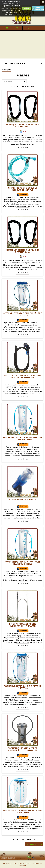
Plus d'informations (38, 8)
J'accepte (27, 8)
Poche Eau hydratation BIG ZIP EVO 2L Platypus (23, 811)
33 (23, 839)
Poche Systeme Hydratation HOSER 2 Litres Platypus (23, 439)
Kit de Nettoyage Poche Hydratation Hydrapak (22, 625)
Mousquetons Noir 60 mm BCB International (23, 251)
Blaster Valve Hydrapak (23, 500)
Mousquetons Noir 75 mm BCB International (22, 126)
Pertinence (15, 81)
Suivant (31, 839)
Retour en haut (34, 844)
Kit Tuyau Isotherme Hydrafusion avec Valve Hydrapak (22, 376)
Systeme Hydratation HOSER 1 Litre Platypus (23, 314)
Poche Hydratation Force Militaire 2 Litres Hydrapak (23, 749)
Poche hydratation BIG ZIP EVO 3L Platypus (23, 687)
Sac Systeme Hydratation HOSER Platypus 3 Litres (22, 563)
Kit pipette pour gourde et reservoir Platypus (22, 189)
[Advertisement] (22, 45)
